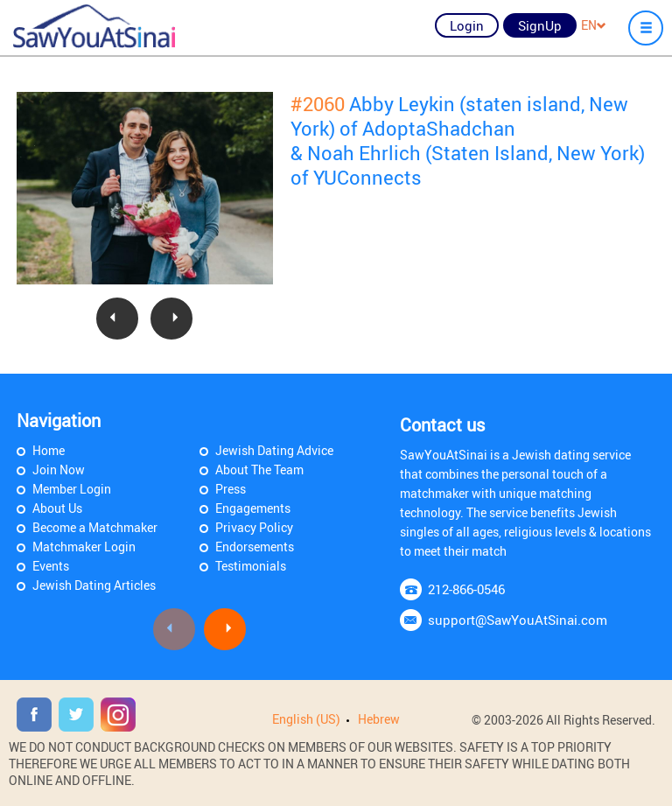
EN (594, 25)
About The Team (259, 470)
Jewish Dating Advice (274, 450)
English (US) (306, 719)
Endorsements (255, 547)
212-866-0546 (466, 589)
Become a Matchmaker (95, 527)
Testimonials (251, 566)
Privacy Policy (254, 527)
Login (467, 25)
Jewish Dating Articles (94, 585)
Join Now (59, 470)
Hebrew (379, 719)
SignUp (540, 25)
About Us (57, 508)
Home (49, 450)
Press (231, 489)
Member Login (72, 489)
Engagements (253, 508)
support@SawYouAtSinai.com (518, 620)
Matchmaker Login (84, 547)
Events (51, 566)
